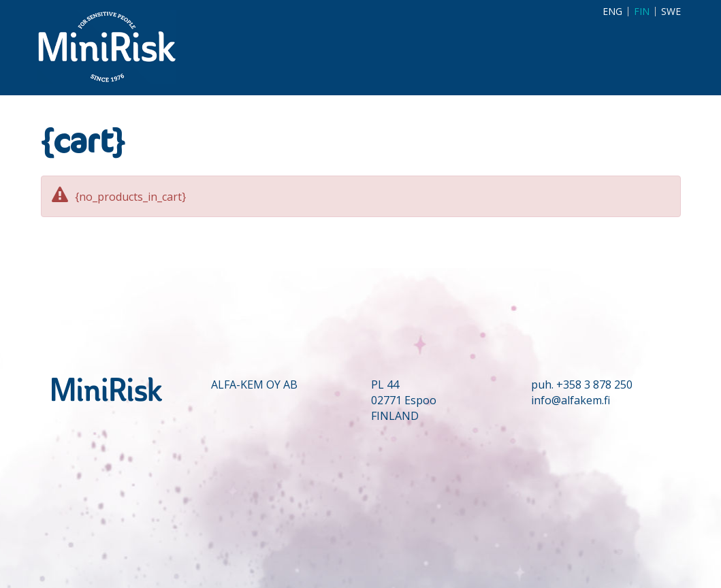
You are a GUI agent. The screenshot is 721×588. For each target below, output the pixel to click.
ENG (612, 12)
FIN (642, 12)
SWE (671, 12)
